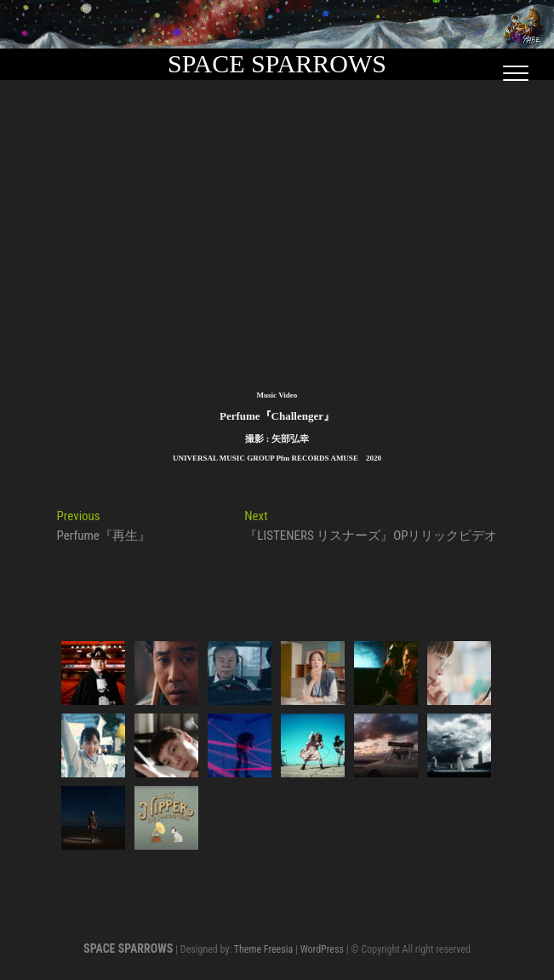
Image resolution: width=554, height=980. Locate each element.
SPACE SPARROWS (277, 63)
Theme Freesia (263, 949)
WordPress (322, 949)
